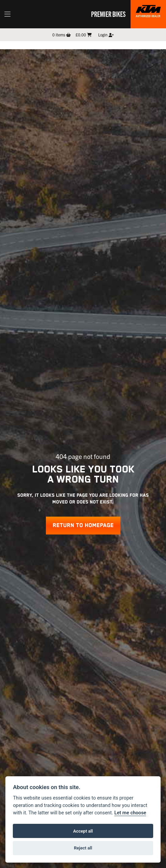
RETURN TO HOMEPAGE (83, 526)
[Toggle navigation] (7, 14)
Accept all (83, 831)
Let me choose (130, 813)
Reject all (83, 848)
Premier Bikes (108, 14)
